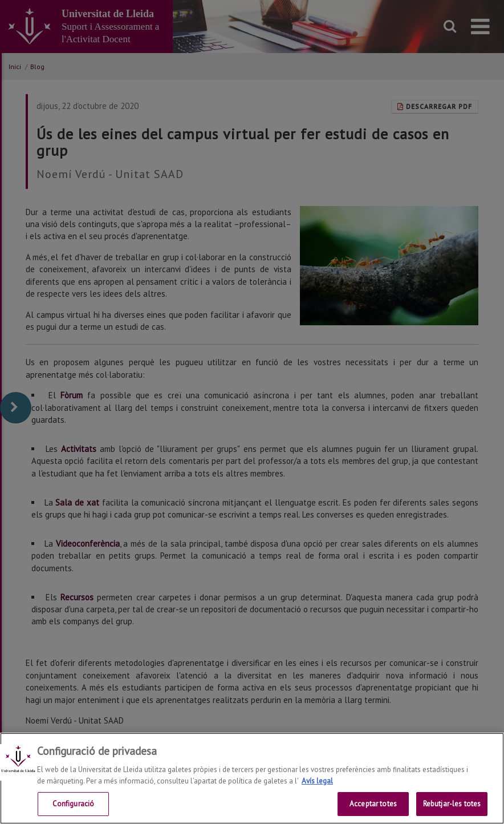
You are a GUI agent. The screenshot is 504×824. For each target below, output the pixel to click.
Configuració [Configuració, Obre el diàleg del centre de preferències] (74, 804)
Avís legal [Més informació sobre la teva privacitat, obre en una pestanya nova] (317, 781)
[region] (252, 778)
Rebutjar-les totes (452, 804)
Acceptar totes (373, 804)
